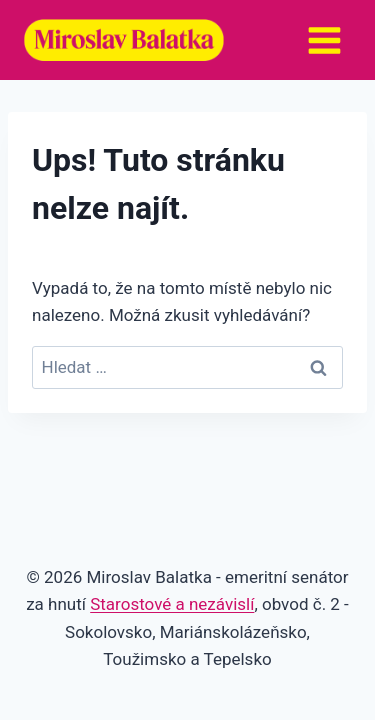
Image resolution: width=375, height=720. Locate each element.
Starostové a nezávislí (172, 604)
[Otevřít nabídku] (324, 40)
